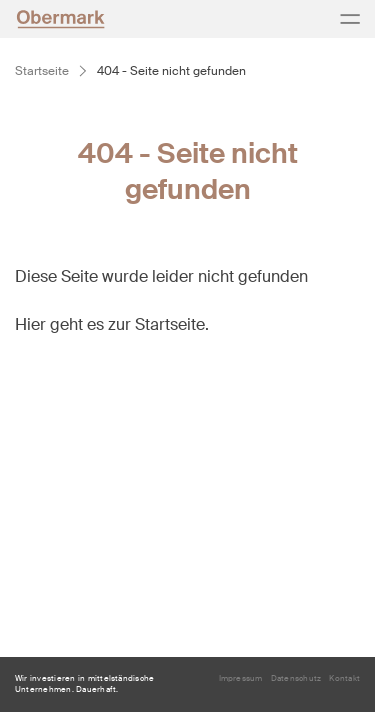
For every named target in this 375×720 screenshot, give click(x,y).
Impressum (241, 678)
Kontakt (344, 678)
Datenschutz (296, 678)
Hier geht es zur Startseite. (112, 324)
